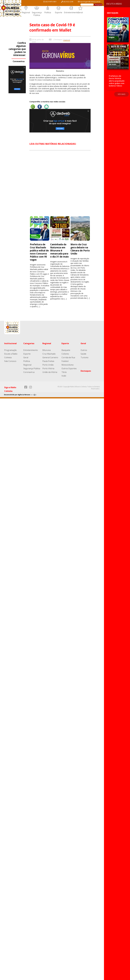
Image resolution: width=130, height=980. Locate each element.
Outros (84, 350)
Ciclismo (65, 354)
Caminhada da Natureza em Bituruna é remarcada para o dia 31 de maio (59, 250)
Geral (80, 12)
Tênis (64, 372)
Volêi (64, 376)
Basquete (66, 350)
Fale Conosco (10, 361)
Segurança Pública (37, 14)
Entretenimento (71, 12)
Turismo (85, 357)
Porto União (48, 365)
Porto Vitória (48, 368)
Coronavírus (19, 61)
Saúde (83, 354)
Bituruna (47, 350)
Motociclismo (68, 365)
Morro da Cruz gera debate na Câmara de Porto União (80, 249)
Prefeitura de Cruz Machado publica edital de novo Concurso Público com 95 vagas (39, 252)
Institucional (10, 343)
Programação (10, 350)
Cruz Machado (49, 354)
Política (48, 12)
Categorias (29, 343)
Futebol (65, 361)
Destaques (86, 371)
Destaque (58, 40)
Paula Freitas (48, 361)
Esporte (59, 12)
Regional (26, 12)
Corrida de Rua (68, 357)
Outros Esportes (69, 368)
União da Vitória (50, 372)
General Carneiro (50, 357)
